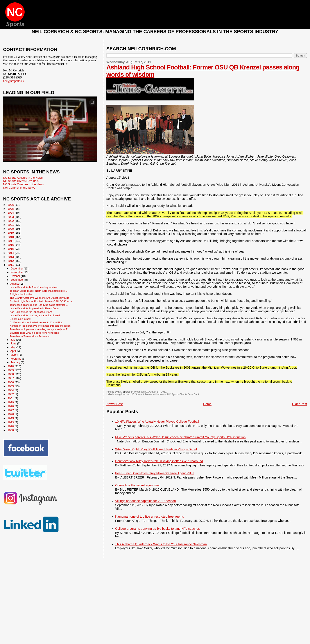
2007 (11, 378)
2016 (11, 245)
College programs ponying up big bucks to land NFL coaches (158, 529)
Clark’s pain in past (20, 319)
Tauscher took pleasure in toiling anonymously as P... (39, 329)
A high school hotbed (22, 294)
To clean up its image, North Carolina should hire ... (39, 291)
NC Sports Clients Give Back (183, 394)
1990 (11, 426)
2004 (11, 390)
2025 (11, 209)
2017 (11, 241)
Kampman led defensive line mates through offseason (40, 326)
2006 (11, 382)
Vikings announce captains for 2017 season (145, 501)
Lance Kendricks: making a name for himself (35, 315)
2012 (11, 261)
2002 (11, 394)
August (15, 284)
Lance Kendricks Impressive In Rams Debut (34, 308)
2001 (11, 398)
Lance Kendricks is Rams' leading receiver (34, 287)
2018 (11, 237)
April (13, 351)
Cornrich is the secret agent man (138, 485)
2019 (11, 233)
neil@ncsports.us (13, 81)
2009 (11, 370)
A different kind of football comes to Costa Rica (36, 322)
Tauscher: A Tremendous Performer (30, 336)
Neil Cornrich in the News (19, 188)
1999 (11, 402)
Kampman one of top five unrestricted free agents (150, 517)
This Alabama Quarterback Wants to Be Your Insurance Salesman (161, 544)
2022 (11, 221)
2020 (11, 229)
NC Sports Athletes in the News (148, 394)
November (17, 272)
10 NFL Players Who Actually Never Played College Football (157, 422)
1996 (11, 414)
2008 (11, 374)
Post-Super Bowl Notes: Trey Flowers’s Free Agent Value (155, 473)
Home (207, 404)
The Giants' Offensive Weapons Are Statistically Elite (39, 298)
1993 (11, 422)
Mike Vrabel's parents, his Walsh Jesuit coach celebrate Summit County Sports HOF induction (180, 437)
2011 (11, 265)
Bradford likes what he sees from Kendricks (34, 333)
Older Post (299, 404)
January (16, 362)
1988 (11, 430)
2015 (11, 249)
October (16, 276)
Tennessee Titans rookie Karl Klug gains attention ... (39, 305)
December (17, 269)
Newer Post (115, 404)
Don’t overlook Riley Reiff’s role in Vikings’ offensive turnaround (159, 461)
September (17, 280)
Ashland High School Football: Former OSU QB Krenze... (42, 301)
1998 (11, 406)
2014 (11, 253)
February (16, 359)
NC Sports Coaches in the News (23, 184)
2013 (11, 257)
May (13, 347)
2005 (11, 386)
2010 (11, 366)
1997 (11, 410)
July (13, 340)
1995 (11, 418)
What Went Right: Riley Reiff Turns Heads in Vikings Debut (156, 449)
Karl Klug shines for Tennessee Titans (31, 312)
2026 (11, 205)
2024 (11, 213)
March (15, 355)
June (14, 344)
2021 (11, 225)
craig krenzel (122, 394)
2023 (11, 217)
